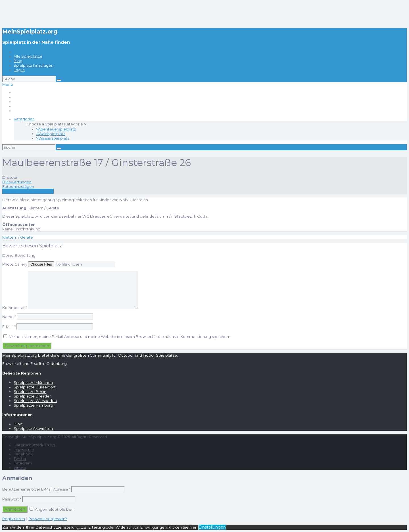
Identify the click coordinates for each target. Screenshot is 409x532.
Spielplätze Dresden (33, 396)
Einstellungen (212, 527)
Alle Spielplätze (28, 56)
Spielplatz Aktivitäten (33, 428)
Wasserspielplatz (53, 138)
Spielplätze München (33, 382)
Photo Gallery (15, 264)
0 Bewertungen (17, 182)
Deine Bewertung (19, 255)
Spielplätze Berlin (30, 392)
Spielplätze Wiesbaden (35, 401)
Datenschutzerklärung (34, 445)
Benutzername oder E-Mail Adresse (36, 489)
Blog (18, 61)
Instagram (23, 463)
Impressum (24, 449)
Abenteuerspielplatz (56, 129)
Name (9, 317)
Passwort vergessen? (48, 519)
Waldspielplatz (51, 134)
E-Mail (9, 327)
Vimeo (20, 468)
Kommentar (15, 308)
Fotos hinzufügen (18, 186)
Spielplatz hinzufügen (34, 65)
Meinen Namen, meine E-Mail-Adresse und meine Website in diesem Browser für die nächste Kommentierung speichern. (120, 337)
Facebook (23, 454)
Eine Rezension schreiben (28, 191)
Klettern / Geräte (18, 237)
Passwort (12, 499)
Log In (19, 70)
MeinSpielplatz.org (30, 31)
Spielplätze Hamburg (33, 405)
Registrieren (14, 519)
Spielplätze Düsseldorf (35, 387)
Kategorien (24, 119)
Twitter (20, 459)
